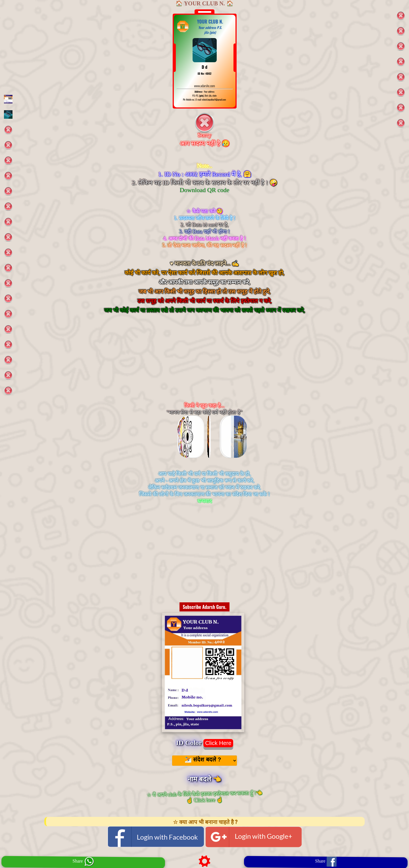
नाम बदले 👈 (204, 779)
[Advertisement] (204, 365)
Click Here (218, 743)
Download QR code (205, 190)
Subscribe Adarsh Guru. (204, 607)
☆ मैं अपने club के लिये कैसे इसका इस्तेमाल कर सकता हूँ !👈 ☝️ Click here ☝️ (204, 796)
